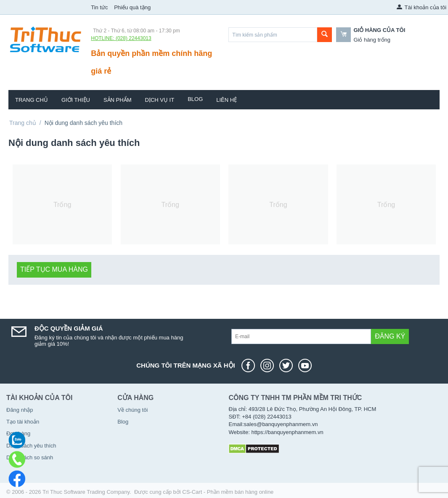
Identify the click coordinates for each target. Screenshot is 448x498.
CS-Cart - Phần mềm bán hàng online (228, 492)
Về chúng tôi (133, 410)
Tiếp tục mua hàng (54, 269)
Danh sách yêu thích (31, 446)
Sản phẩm (118, 100)
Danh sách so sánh (30, 457)
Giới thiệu (76, 100)
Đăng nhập (20, 410)
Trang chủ (32, 100)
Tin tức (99, 7)
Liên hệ (227, 100)
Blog (195, 99)
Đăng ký (390, 336)
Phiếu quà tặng (132, 7)
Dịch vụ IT (160, 100)
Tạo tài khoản (23, 422)
